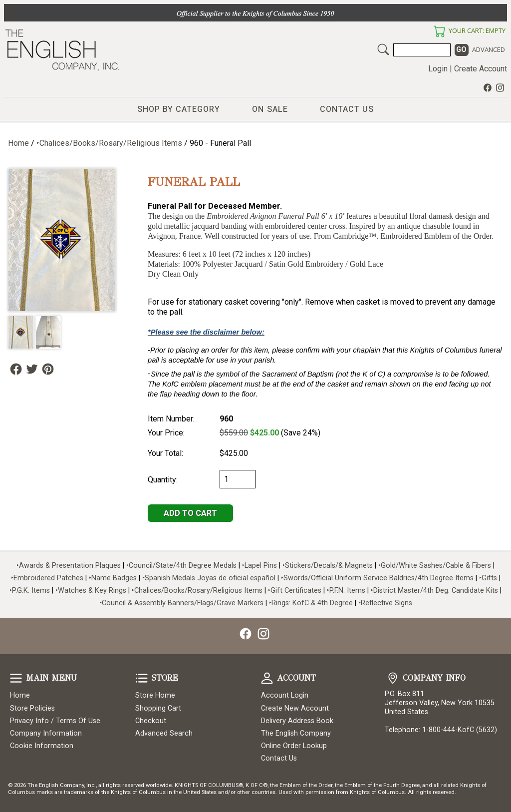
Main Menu (16, 678)
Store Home (155, 695)
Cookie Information (42, 746)
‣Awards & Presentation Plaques (69, 566)
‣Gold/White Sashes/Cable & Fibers (435, 566)
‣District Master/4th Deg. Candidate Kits (434, 591)
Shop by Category (179, 109)
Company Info (393, 678)
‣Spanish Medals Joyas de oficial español (209, 578)
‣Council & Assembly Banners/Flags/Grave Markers (181, 603)
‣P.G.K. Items (30, 591)
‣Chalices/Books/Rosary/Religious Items (109, 143)
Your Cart (439, 31)
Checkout (151, 721)
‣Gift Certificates (295, 591)
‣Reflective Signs (385, 603)
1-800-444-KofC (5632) (460, 730)
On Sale (270, 109)
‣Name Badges (113, 578)
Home (18, 143)
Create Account (481, 69)
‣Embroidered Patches (48, 578)
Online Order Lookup (294, 746)
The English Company (296, 733)
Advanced (489, 49)
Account (267, 678)
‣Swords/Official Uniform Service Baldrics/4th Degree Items (377, 578)
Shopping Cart (158, 708)
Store (142, 678)
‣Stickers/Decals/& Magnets (328, 566)
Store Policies (32, 708)
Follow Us (16, 369)
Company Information (46, 733)
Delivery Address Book (297, 721)
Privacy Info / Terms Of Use (55, 721)
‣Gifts (489, 578)
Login (438, 69)
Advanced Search (164, 733)
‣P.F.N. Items (346, 591)
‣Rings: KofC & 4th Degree (312, 603)
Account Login (285, 695)
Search (383, 49)
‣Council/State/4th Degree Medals (181, 566)
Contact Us (347, 109)
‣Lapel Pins (260, 566)
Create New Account (295, 708)
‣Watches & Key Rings (91, 591)
